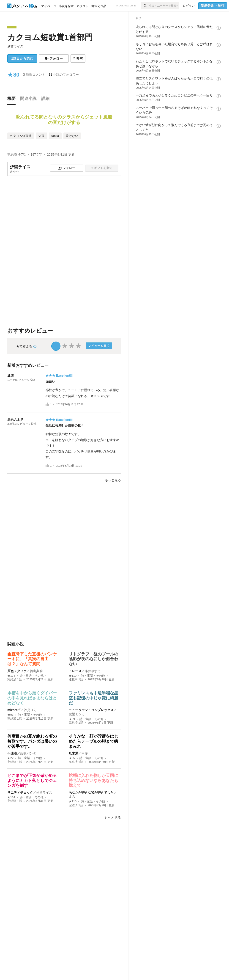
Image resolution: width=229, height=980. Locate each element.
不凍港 (12, 753)
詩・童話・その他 (32, 676)
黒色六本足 (15, 420)
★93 (10, 715)
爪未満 (74, 753)
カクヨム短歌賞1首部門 (50, 37)
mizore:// (14, 710)
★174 (11, 676)
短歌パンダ (28, 753)
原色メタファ (17, 671)
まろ (72, 797)
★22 (10, 758)
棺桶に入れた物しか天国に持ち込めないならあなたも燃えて (93, 780)
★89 (72, 719)
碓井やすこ (93, 671)
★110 (73, 676)
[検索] (145, 6)
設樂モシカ (77, 714)
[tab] (13, 100)
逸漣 (11, 375)
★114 (11, 797)
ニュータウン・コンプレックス (91, 710)
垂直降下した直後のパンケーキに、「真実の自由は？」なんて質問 (32, 659)
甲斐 (85, 753)
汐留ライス (15, 46)
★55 (72, 758)
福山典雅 (36, 671)
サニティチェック (20, 792)
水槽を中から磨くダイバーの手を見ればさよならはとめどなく (32, 698)
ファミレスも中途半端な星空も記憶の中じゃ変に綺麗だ (93, 698)
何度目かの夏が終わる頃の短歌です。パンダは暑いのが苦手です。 (32, 741)
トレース (75, 671)
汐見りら (30, 710)
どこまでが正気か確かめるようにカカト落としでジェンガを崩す (32, 780)
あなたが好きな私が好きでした (91, 792)
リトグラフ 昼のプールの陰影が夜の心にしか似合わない (93, 659)
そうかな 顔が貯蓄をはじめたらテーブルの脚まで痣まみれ (93, 741)
